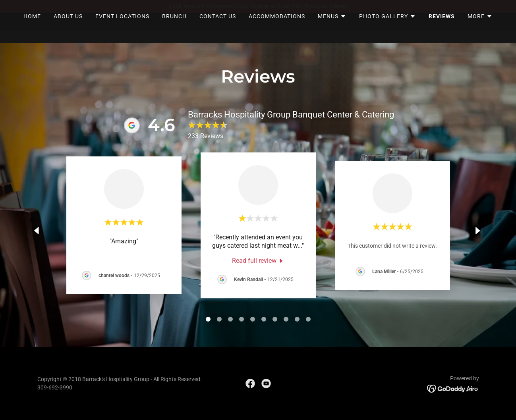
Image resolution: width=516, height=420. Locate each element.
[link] (258, 260)
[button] (332, 29)
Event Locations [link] (122, 29)
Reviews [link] (442, 29)
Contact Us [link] (218, 29)
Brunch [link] (174, 29)
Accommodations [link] (277, 29)
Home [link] (32, 29)
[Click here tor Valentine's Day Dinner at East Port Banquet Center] (258, 6)
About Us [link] (68, 29)
